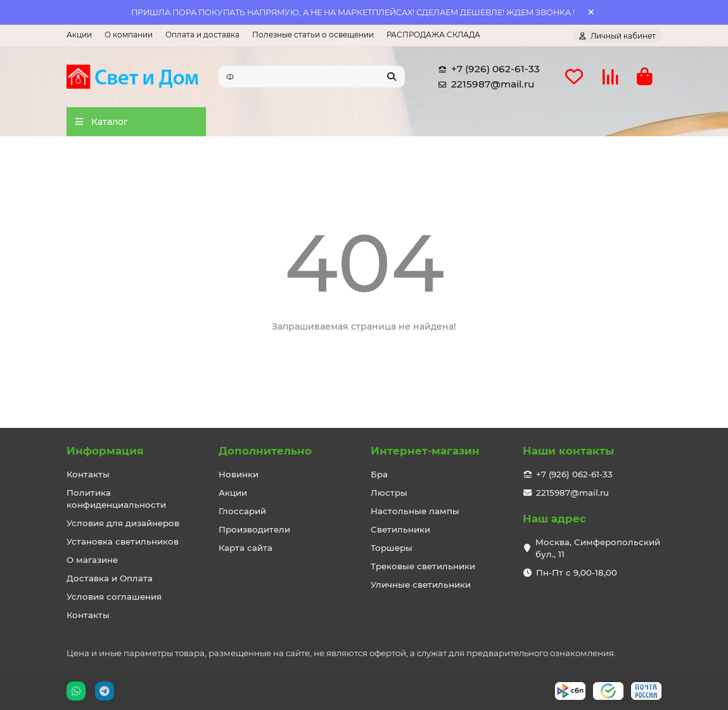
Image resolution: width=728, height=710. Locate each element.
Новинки (239, 474)
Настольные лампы (415, 511)
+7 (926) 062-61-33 (487, 69)
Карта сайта (246, 548)
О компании (129, 35)
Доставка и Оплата (110, 578)
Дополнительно (265, 451)
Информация (105, 451)
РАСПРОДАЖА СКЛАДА (433, 35)
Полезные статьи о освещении (313, 35)
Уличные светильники (421, 584)
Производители (254, 529)
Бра (379, 474)
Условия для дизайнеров (123, 523)
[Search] (312, 77)
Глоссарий (242, 511)
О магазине (92, 560)
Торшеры (392, 548)
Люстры (389, 493)
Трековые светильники (423, 566)
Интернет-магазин (425, 451)
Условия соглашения (114, 597)
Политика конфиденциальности (116, 499)
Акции (79, 35)
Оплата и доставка (202, 35)
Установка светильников (123, 541)
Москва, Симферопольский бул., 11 (598, 548)
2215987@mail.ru (484, 84)
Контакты (88, 474)
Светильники (400, 529)
